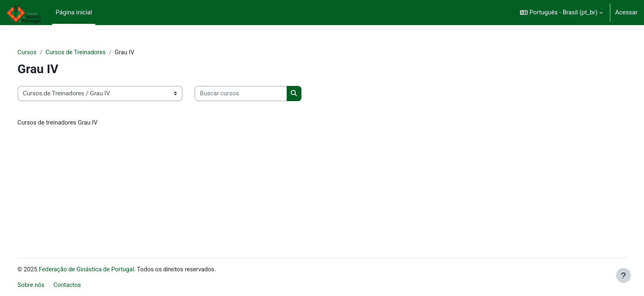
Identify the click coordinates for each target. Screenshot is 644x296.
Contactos (80, 285)
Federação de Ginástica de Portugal (100, 269)
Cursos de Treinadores (88, 52)
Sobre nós (43, 285)
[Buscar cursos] (252, 94)
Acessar (626, 12)
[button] (561, 13)
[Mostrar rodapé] (623, 275)
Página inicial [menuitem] (74, 12)
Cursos (39, 52)
